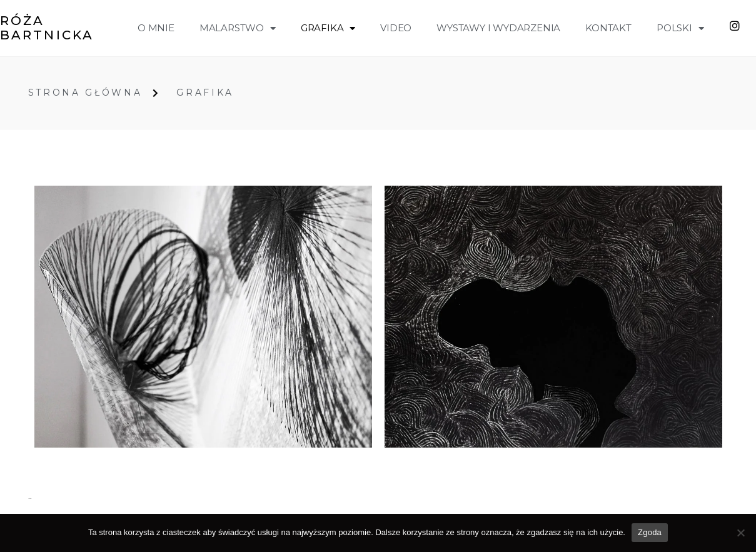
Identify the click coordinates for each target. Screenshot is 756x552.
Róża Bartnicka (47, 28)
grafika (328, 28)
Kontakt (608, 28)
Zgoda (650, 532)
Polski (680, 28)
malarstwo (238, 28)
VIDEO (396, 28)
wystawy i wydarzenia (498, 28)
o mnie (156, 28)
